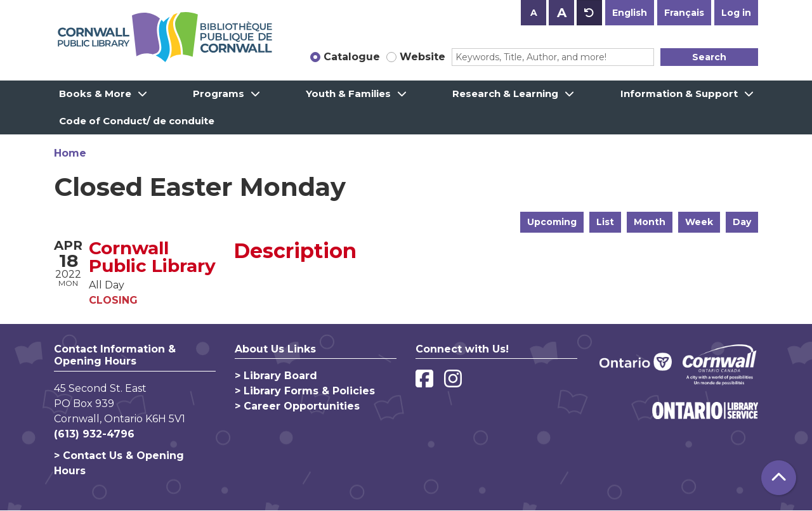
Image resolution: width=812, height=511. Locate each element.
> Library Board (276, 376)
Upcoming (552, 222)
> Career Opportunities (297, 406)
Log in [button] (736, 13)
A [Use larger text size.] (562, 13)
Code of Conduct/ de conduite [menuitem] (137, 121)
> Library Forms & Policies (305, 391)
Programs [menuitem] (219, 94)
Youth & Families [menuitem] (348, 94)
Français (684, 13)
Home (70, 153)
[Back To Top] (779, 478)
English (630, 13)
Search (709, 57)
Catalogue (352, 57)
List (605, 222)
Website (422, 57)
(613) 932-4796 (94, 434)
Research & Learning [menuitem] (505, 94)
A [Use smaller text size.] (534, 13)
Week (699, 222)
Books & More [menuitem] (95, 94)
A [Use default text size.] (589, 13)
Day (742, 222)
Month (650, 222)
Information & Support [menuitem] (679, 94)
